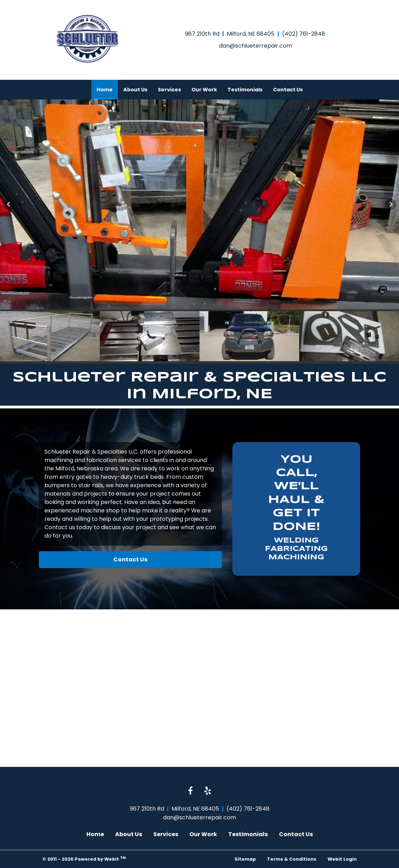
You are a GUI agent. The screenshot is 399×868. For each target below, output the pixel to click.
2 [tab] (205, 303)
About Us (135, 90)
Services (169, 90)
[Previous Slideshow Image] (8, 204)
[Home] (87, 39)
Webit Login (342, 859)
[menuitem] (105, 90)
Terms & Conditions (292, 859)
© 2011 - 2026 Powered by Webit (84, 859)
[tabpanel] (199, 204)
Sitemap (245, 859)
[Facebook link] (190, 791)
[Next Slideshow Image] (391, 204)
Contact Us (288, 90)
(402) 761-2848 (304, 34)
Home (107, 88)
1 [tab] (194, 303)
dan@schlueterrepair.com (255, 46)
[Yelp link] (208, 791)
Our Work (204, 90)
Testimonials (245, 90)
